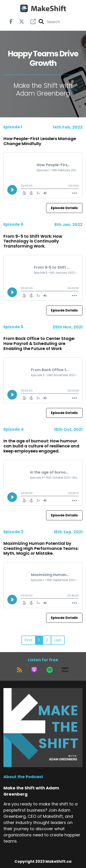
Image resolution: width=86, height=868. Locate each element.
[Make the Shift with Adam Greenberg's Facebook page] (11, 22)
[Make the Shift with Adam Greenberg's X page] (19, 22)
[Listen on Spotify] (50, 670)
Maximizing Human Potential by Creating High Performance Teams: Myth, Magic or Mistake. (41, 548)
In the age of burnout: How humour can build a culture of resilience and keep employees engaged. (41, 446)
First (28, 640)
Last (58, 640)
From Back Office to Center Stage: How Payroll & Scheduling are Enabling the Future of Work (39, 343)
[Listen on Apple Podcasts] (34, 670)
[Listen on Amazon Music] (65, 670)
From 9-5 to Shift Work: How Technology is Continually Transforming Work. (33, 241)
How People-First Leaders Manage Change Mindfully (40, 141)
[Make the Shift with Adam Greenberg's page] (30, 22)
